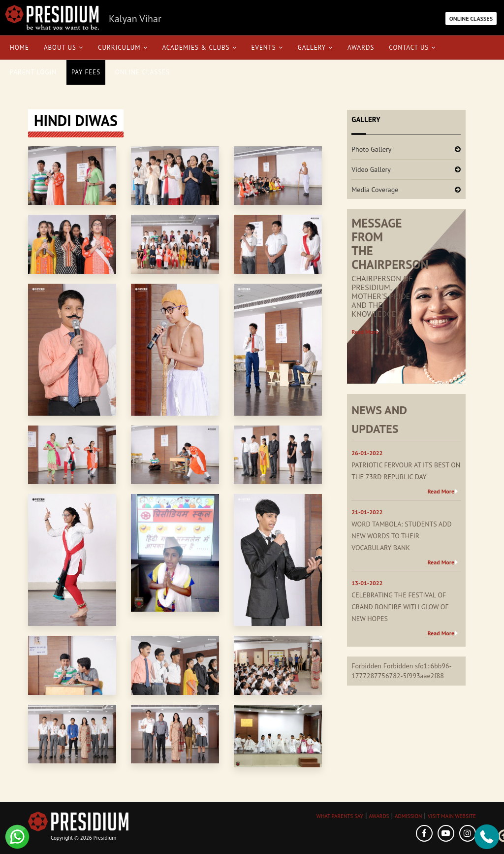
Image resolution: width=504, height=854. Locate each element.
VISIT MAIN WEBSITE (452, 816)
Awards (361, 48)
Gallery (315, 48)
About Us (63, 48)
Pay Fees (86, 72)
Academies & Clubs (200, 48)
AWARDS (379, 816)
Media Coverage (375, 190)
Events (267, 48)
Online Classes (142, 72)
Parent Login (33, 72)
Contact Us (412, 48)
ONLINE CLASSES (471, 18)
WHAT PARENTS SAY (340, 816)
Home (19, 48)
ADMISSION (408, 816)
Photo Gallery (371, 149)
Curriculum (123, 48)
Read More (365, 332)
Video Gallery (371, 169)
